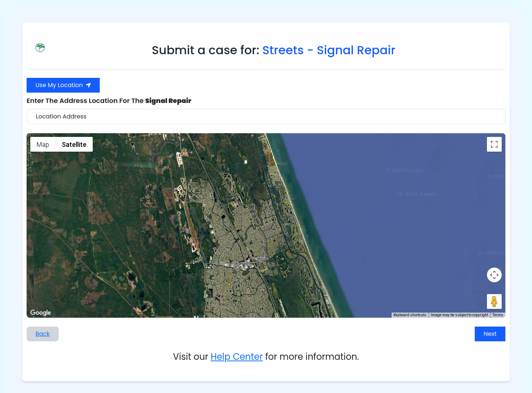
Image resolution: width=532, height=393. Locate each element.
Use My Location (63, 85)
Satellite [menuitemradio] (74, 144)
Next (490, 334)
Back (43, 334)
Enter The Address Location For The (109, 101)
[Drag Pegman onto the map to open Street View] (494, 301)
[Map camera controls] (494, 275)
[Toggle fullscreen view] (494, 144)
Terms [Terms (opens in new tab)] (498, 315)
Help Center (237, 357)
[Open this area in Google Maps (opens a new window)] (41, 313)
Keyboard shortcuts (410, 315)
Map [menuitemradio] (43, 144)
